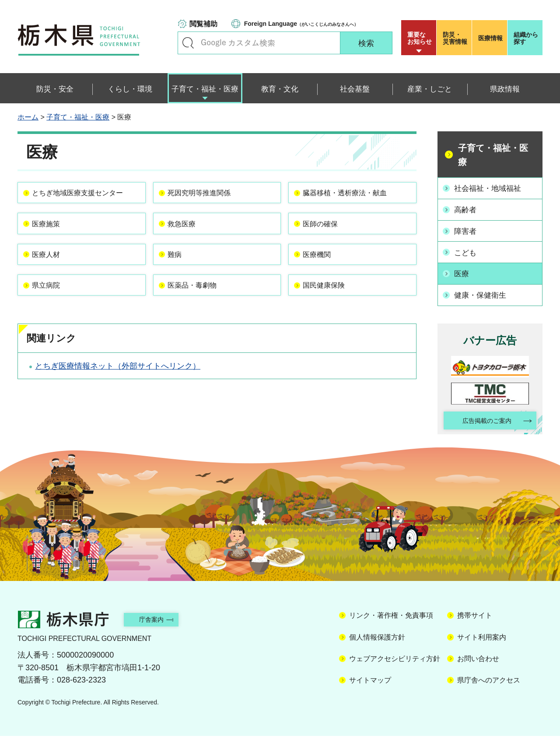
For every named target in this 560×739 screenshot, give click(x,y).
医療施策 (51, 242)
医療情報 (490, 38)
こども (467, 250)
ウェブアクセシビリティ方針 (395, 661)
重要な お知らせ (420, 38)
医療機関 (322, 278)
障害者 (467, 229)
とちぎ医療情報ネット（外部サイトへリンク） (118, 398)
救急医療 (187, 242)
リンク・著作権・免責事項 (391, 618)
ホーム (28, 117)
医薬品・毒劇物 (199, 314)
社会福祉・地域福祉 (491, 188)
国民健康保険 (330, 314)
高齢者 (467, 209)
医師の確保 (326, 242)
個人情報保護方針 (377, 640)
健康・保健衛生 (483, 291)
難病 (179, 278)
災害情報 (456, 38)
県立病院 (51, 314)
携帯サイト (475, 618)
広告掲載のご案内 (483, 418)
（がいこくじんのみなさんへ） (301, 24)
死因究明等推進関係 (206, 195)
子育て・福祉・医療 (78, 117)
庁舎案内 (160, 622)
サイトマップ (370, 683)
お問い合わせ (478, 661)
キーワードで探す (188, 43)
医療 (463, 271)
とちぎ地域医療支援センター (83, 201)
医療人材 (51, 278)
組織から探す (526, 38)
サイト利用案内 (482, 640)
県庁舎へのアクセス (489, 683)
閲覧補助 (203, 24)
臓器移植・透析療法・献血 (353, 195)
